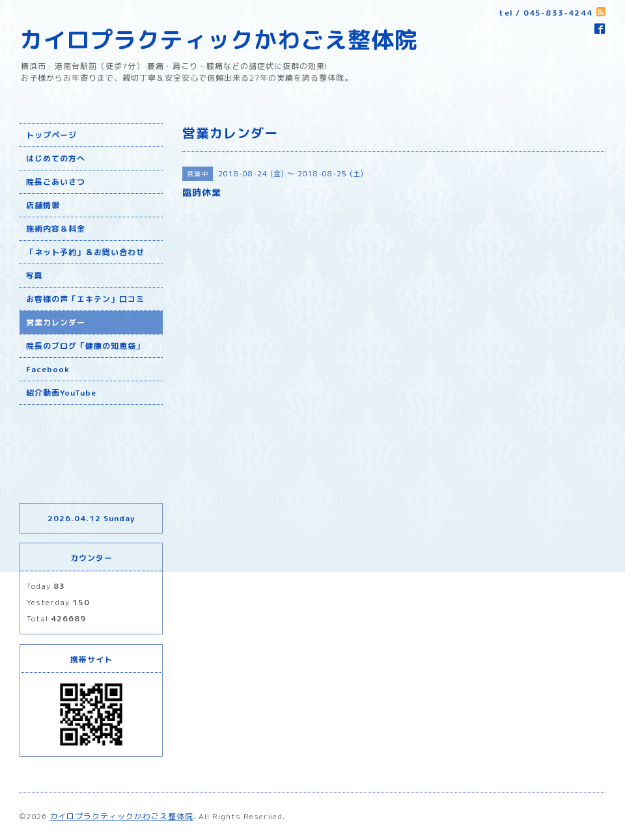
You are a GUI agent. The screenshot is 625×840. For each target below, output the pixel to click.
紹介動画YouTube (61, 393)
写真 (35, 276)
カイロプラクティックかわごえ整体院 (219, 39)
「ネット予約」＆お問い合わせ (85, 252)
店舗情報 (43, 205)
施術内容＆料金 (56, 229)
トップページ (51, 135)
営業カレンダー (56, 322)
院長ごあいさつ (56, 182)
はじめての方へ (56, 158)
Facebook (48, 369)
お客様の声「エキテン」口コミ (85, 299)
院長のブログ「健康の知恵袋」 (85, 346)
